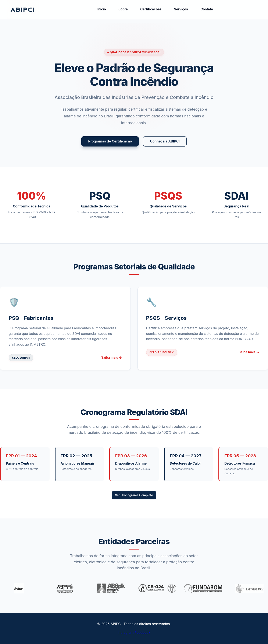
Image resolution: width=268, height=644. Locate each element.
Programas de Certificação (110, 141)
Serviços (181, 9)
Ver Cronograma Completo (134, 495)
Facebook (142, 633)
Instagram (126, 633)
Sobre (123, 9)
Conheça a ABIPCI (165, 141)
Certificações (151, 9)
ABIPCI (39, 10)
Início (102, 9)
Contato (207, 9)
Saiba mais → (112, 357)
